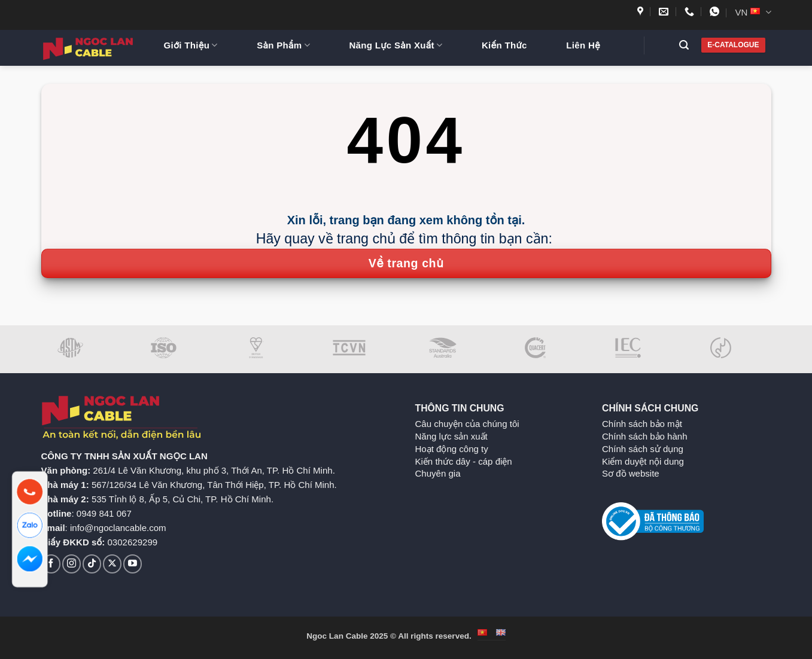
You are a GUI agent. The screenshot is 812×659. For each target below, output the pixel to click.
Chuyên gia (438, 473)
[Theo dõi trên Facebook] (51, 564)
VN (753, 12)
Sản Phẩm (283, 45)
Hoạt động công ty (452, 449)
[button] (688, 45)
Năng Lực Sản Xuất (396, 45)
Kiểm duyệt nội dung (643, 461)
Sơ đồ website (631, 473)
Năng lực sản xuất (451, 436)
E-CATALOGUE (733, 45)
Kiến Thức (504, 45)
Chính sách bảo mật (642, 424)
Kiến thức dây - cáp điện (464, 461)
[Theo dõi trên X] (112, 564)
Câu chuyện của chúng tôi (467, 424)
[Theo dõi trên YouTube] (133, 564)
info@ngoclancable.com (118, 528)
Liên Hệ (583, 45)
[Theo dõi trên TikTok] (92, 564)
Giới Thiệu (191, 45)
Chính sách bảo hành (645, 436)
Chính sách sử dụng (643, 449)
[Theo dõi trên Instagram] (72, 564)
